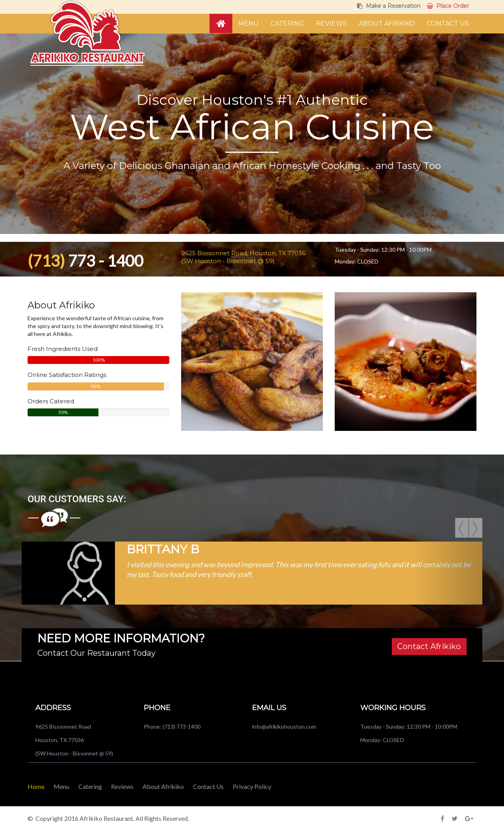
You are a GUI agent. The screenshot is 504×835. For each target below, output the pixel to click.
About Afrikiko (387, 23)
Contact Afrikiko (429, 646)
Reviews (332, 23)
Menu (248, 23)
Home (36, 786)
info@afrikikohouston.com (284, 726)
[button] (56, 573)
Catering (287, 23)
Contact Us (448, 23)
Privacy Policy (252, 786)
